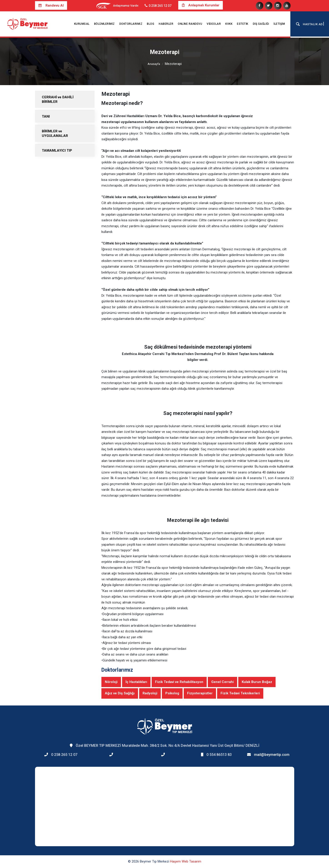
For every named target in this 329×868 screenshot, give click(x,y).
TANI (46, 116)
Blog (151, 24)
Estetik (243, 24)
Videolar (214, 24)
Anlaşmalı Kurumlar (201, 5)
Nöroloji (111, 682)
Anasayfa (154, 64)
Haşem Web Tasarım (186, 861)
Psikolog (172, 693)
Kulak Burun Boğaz (257, 682)
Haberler (166, 24)
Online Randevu (190, 24)
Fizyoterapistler (200, 693)
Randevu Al (51, 5)
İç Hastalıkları (136, 682)
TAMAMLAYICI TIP (57, 150)
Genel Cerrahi (222, 682)
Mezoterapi (173, 64)
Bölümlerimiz (104, 24)
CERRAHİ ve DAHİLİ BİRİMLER (58, 99)
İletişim (279, 24)
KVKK (229, 24)
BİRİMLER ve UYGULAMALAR (55, 133)
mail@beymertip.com (272, 755)
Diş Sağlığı (261, 24)
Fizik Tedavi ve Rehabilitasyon (179, 682)
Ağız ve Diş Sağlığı (120, 693)
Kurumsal (82, 24)
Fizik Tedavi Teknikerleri (240, 693)
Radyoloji (150, 693)
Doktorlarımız (131, 24)
